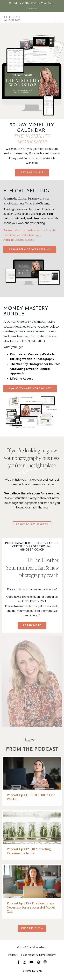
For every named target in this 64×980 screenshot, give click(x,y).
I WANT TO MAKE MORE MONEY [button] (30, 389)
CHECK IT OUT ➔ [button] (32, 928)
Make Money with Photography (38, 955)
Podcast (13, 955)
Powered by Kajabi (32, 971)
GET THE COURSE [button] (32, 173)
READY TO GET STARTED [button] (32, 525)
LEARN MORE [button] (32, 625)
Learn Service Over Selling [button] (30, 250)
